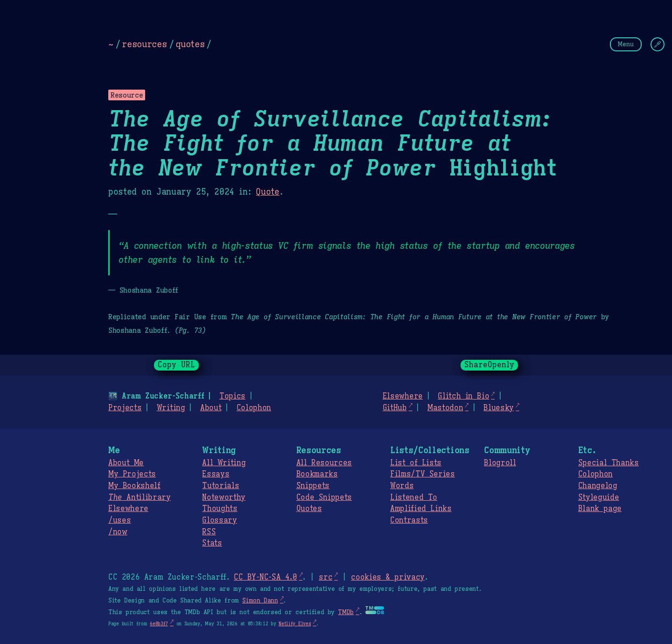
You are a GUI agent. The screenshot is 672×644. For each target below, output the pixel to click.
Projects (125, 408)
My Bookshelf (134, 486)
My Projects (132, 474)
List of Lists (416, 463)
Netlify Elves (295, 624)
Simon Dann (260, 601)
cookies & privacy (388, 577)
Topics (232, 396)
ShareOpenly (489, 365)
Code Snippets (324, 497)
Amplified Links (421, 509)
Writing (171, 408)
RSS (209, 532)
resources (144, 44)
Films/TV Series (423, 474)
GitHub (395, 408)
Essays (216, 474)
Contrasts (409, 520)
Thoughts (220, 509)
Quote (267, 192)
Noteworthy (224, 497)
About (211, 408)
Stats (212, 543)
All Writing (224, 463)
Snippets (313, 486)
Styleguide (599, 497)
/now (118, 532)
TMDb (346, 612)
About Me (126, 463)
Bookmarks (317, 474)
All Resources (324, 463)
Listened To (414, 497)
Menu (626, 44)
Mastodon (445, 408)
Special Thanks (609, 463)
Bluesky (499, 408)
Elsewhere (403, 396)
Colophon (254, 408)
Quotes (309, 509)
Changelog (598, 486)
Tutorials (220, 486)
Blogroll (500, 463)
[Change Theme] (658, 44)
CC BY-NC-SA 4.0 (265, 577)
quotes (190, 44)
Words (402, 486)
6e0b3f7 (159, 624)
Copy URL (176, 365)
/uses (119, 520)
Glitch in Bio (463, 396)
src (325, 577)
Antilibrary (140, 497)
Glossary (219, 520)
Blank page (600, 509)
